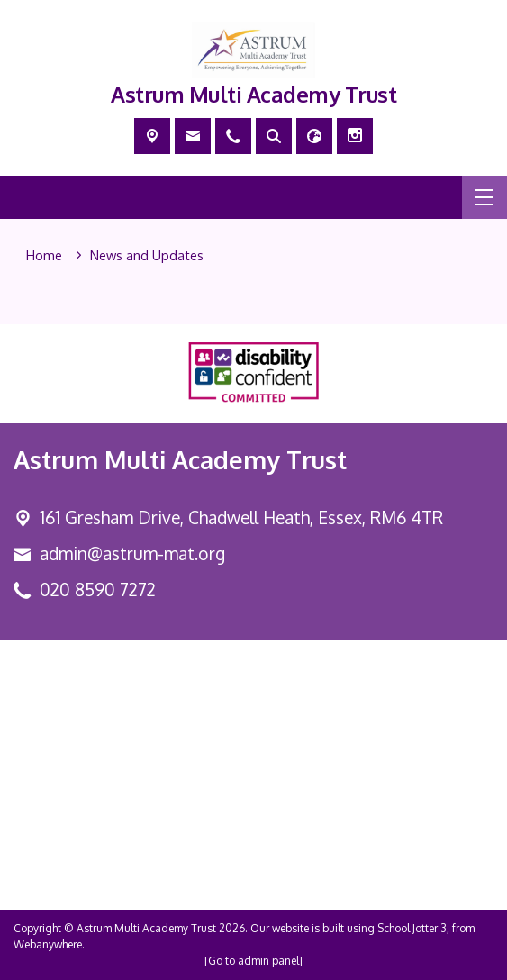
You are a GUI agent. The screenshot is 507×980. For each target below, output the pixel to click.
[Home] (44, 256)
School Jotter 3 (412, 928)
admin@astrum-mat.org (132, 554)
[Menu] (484, 197)
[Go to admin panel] (253, 961)
